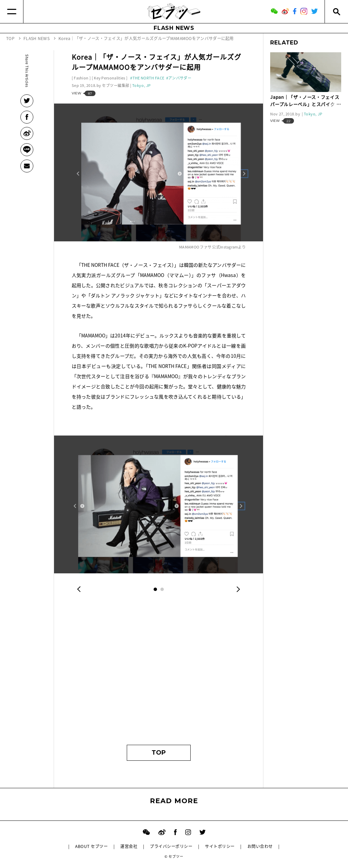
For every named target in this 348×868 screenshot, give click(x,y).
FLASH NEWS (174, 28)
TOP (159, 753)
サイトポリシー (220, 846)
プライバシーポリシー (171, 846)
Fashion (81, 78)
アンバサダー (180, 78)
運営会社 (129, 846)
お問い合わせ (260, 846)
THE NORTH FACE (149, 78)
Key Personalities (110, 78)
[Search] (336, 12)
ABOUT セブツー (91, 846)
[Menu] (12, 12)
